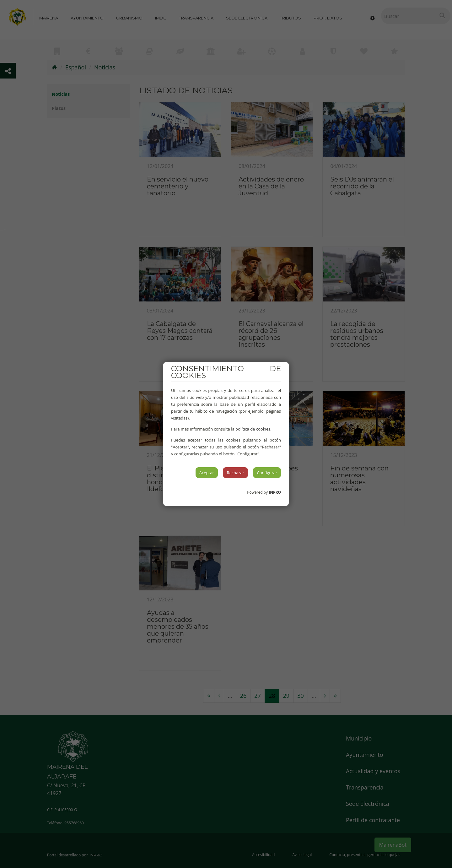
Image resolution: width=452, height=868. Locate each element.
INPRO (275, 492)
